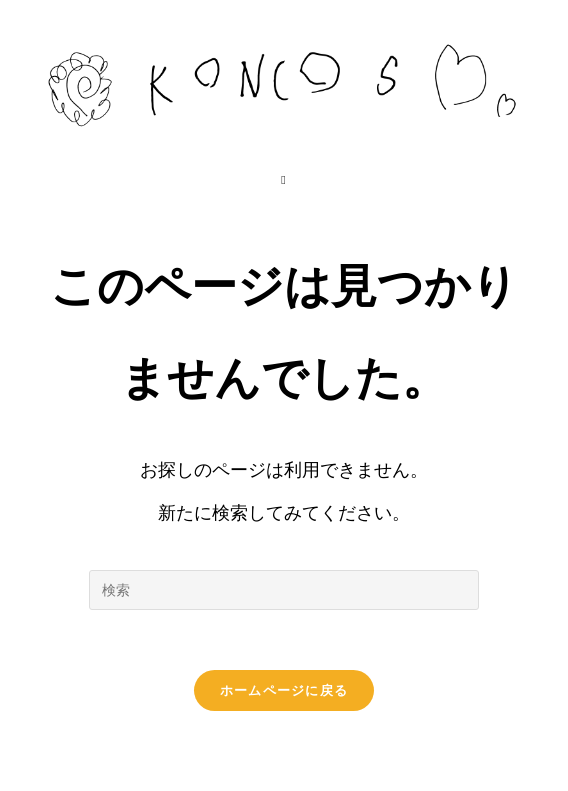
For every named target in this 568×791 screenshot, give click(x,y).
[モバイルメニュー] (283, 180)
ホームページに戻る (284, 690)
